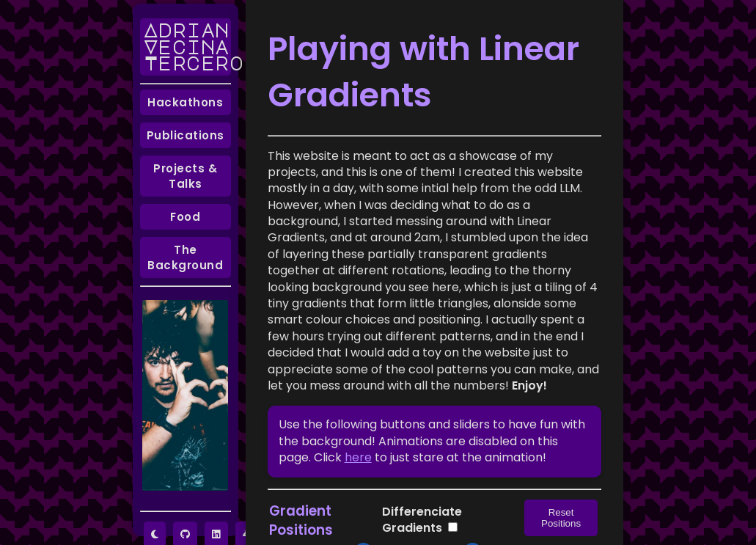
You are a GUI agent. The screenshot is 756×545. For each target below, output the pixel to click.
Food (185, 217)
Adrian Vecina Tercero (187, 47)
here (358, 457)
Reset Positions (561, 518)
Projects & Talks (185, 176)
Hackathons (185, 102)
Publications (186, 135)
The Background (185, 257)
